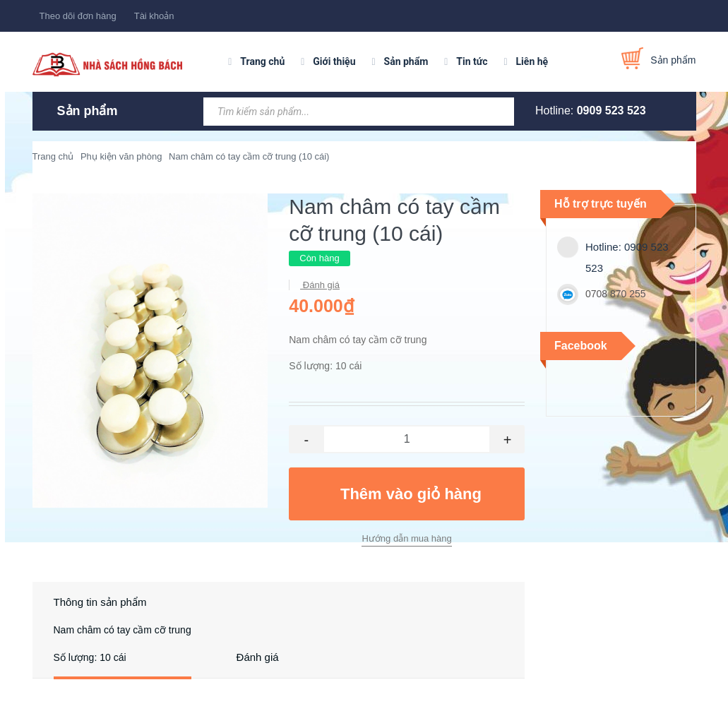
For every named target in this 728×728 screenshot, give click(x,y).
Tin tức (472, 61)
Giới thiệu (334, 61)
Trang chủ (262, 61)
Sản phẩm (406, 61)
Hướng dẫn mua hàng (406, 538)
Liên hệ (532, 61)
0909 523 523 (611, 111)
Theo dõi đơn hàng (78, 16)
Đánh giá (320, 285)
